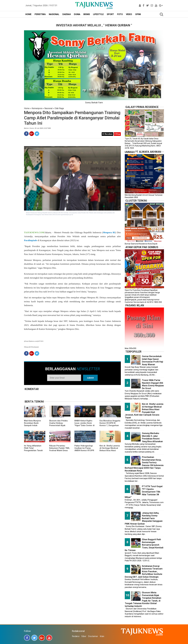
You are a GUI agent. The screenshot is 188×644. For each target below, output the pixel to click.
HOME (28, 14)
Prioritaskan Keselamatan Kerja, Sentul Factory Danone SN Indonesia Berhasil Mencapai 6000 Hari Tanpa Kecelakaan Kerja (144, 464)
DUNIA (77, 14)
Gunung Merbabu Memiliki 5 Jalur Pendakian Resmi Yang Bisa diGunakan (152, 437)
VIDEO (129, 14)
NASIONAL (54, 14)
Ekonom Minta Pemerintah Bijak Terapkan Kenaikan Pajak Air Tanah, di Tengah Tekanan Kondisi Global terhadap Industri (143, 599)
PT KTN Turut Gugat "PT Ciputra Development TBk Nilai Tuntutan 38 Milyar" (144, 492)
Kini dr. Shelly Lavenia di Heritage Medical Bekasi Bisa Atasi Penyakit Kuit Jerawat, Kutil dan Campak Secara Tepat (110, 452)
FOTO (120, 14)
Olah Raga (59, 108)
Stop (117, 134)
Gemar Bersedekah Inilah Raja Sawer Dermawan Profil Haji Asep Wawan (152, 360)
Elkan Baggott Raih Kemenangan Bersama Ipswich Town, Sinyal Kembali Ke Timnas (144, 545)
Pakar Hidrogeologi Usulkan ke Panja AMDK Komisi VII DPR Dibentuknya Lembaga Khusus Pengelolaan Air (85, 452)
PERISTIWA (40, 14)
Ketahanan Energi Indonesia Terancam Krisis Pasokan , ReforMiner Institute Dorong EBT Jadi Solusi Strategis (144, 571)
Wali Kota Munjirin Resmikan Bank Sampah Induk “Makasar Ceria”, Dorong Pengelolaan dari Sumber (34, 427)
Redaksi (76, 636)
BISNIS (87, 14)
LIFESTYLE (98, 14)
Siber (84, 636)
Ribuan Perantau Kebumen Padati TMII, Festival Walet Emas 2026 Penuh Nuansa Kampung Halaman (59, 450)
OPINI (138, 14)
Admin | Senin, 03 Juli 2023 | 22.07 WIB (37, 128)
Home (27, 108)
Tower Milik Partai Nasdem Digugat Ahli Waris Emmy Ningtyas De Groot (153, 384)
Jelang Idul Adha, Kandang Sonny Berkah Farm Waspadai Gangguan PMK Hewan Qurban (144, 518)
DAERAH (67, 14)
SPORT (110, 14)
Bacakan (107, 134)
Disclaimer (93, 636)
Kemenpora (37, 108)
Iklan (102, 636)
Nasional (48, 108)
